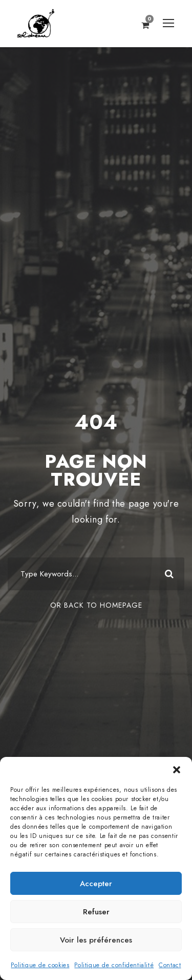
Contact (170, 965)
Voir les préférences (96, 940)
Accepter (96, 884)
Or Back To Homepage (96, 605)
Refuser (96, 912)
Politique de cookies (40, 965)
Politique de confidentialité (114, 965)
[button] (177, 770)
